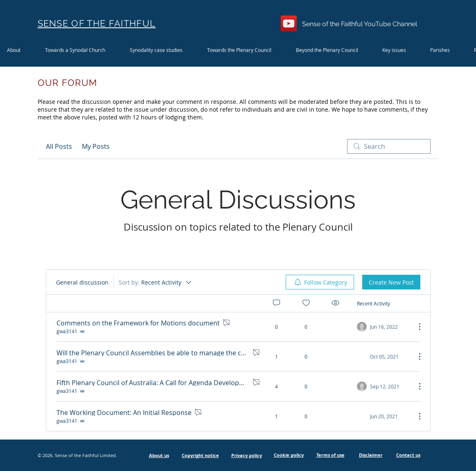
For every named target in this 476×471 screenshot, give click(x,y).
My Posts (96, 146)
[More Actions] (415, 327)
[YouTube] (289, 24)
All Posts (59, 146)
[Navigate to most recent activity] (383, 357)
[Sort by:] (156, 282)
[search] (389, 146)
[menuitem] (320, 282)
